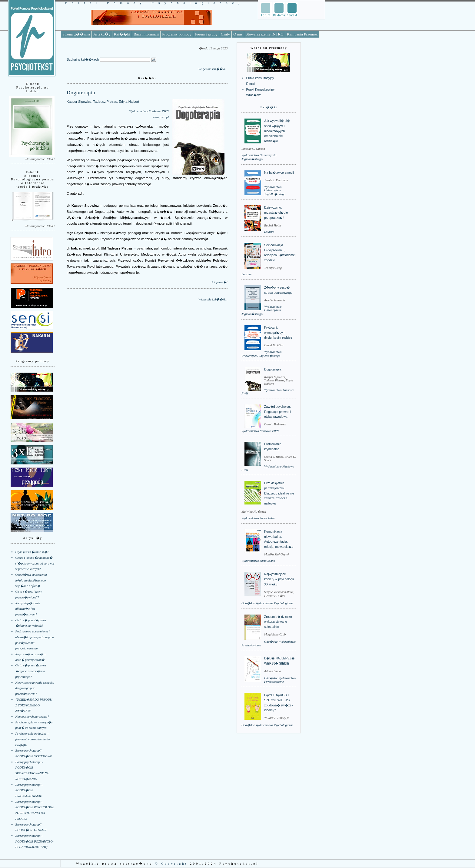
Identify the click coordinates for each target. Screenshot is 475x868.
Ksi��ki (122, 34)
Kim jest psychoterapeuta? (32, 717)
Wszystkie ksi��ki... (213, 69)
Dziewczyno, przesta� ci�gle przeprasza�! (276, 213)
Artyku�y (102, 34)
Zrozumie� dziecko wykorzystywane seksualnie (278, 622)
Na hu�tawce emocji (279, 173)
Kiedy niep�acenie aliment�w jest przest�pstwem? (28, 609)
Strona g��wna (76, 34)
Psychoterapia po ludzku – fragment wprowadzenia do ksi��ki (33, 739)
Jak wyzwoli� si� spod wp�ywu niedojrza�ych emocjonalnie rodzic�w (277, 131)
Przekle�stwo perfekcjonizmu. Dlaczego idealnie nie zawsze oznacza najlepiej (279, 493)
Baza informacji (146, 34)
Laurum (269, 232)
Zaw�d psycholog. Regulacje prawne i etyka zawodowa (277, 412)
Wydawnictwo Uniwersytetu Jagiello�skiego (275, 191)
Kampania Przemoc (302, 34)
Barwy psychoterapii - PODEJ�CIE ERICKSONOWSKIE (29, 790)
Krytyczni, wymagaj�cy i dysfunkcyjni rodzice (278, 333)
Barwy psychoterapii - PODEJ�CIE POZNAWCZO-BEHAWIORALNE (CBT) (35, 841)
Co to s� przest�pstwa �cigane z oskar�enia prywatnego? (31, 671)
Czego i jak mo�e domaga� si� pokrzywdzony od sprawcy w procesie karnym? (35, 563)
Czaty (225, 34)
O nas (238, 34)
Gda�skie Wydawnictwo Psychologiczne (267, 603)
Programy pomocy (177, 34)
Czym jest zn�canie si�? (32, 552)
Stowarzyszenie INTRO (265, 34)
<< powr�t (219, 282)
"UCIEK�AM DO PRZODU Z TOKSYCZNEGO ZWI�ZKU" (34, 705)
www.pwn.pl (161, 117)
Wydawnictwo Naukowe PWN (149, 111)
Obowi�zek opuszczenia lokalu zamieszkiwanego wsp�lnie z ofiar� (31, 580)
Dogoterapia (273, 369)
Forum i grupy (206, 34)
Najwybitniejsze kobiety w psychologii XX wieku (279, 579)
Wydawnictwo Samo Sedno (258, 518)
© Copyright (171, 864)
